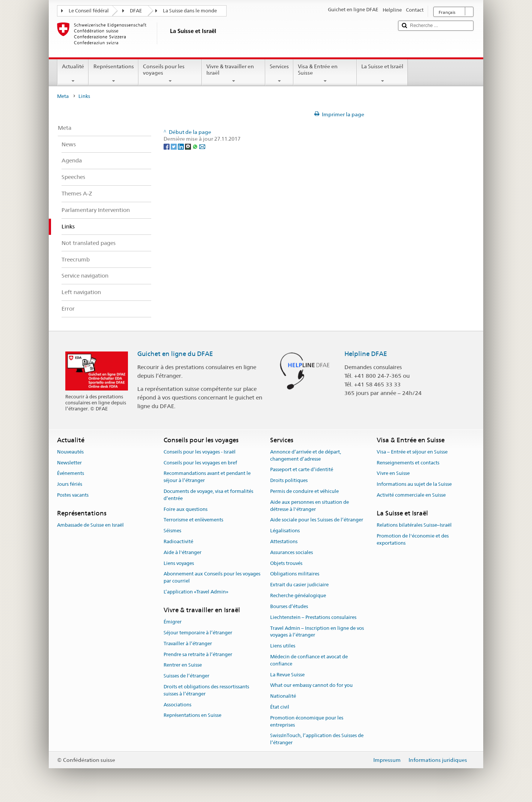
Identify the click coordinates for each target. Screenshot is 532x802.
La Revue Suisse (287, 675)
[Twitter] (174, 146)
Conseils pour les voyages (170, 74)
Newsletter (69, 463)
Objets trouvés (286, 563)
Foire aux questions (186, 509)
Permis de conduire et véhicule (304, 491)
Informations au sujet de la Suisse (414, 484)
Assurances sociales (292, 552)
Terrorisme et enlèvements (193, 520)
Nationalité (283, 696)
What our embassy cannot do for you (311, 686)
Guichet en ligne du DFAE (175, 354)
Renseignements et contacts (408, 463)
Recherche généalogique (298, 595)
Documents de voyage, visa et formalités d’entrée (208, 495)
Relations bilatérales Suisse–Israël (414, 525)
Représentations (113, 74)
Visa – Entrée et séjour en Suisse (412, 452)
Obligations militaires (295, 574)
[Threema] (189, 146)
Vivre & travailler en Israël (234, 74)
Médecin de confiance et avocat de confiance (309, 660)
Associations (177, 705)
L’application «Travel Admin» (196, 592)
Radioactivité (178, 541)
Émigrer (173, 622)
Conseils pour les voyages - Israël (200, 452)
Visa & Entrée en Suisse (325, 74)
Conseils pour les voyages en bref (200, 463)
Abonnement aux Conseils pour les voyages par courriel (212, 578)
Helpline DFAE (366, 354)
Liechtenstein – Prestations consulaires (313, 617)
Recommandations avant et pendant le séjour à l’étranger (207, 477)
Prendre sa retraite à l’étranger (198, 654)
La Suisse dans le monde (190, 11)
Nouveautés (70, 452)
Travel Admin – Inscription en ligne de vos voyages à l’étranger (317, 632)
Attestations (284, 541)
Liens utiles (283, 646)
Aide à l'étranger (183, 552)
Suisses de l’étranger (186, 676)
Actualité (73, 74)
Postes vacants (73, 495)
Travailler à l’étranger (188, 644)
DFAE (136, 11)
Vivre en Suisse (393, 474)
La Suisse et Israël (382, 74)
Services (279, 74)
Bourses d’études (289, 606)
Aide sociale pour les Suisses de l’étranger (317, 520)
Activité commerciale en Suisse (411, 495)
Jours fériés (70, 484)
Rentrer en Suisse (183, 665)
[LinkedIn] (181, 146)
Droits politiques (289, 480)
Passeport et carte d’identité (302, 470)
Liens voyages (179, 563)
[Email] (202, 146)
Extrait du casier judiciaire (299, 585)
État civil (280, 707)
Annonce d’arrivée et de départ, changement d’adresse (306, 455)
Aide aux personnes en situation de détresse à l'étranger (310, 506)
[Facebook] (167, 146)
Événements (71, 474)
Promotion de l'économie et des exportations (413, 539)
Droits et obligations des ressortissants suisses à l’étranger (206, 690)
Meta (63, 96)
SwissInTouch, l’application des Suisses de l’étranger (317, 739)
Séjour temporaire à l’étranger (198, 633)
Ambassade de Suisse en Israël (90, 525)
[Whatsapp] (196, 146)
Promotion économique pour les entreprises (307, 721)
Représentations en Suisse (192, 716)
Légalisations (285, 531)
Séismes (172, 531)
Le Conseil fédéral (89, 11)
